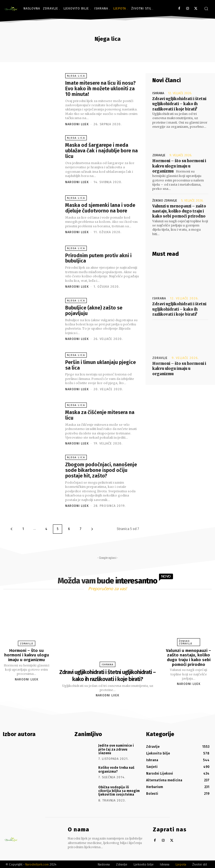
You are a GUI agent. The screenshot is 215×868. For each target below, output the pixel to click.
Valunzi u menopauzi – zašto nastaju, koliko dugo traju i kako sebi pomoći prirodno (179, 211)
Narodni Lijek (77, 124)
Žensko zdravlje (165, 200)
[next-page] (92, 529)
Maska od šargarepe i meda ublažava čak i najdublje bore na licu (101, 151)
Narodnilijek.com (37, 864)
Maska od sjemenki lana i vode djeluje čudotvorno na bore (100, 208)
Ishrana (158, 93)
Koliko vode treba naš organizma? (116, 769)
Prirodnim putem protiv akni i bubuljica (98, 258)
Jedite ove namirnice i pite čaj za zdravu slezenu (116, 749)
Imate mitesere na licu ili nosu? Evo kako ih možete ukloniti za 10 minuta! (101, 89)
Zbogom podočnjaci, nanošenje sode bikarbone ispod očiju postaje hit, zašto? (101, 470)
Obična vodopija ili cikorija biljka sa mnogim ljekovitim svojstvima (119, 790)
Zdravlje (159, 155)
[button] (206, 9)
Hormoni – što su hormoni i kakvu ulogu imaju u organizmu (179, 166)
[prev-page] (11, 529)
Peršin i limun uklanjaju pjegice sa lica (101, 365)
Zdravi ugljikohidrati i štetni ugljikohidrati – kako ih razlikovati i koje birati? (179, 104)
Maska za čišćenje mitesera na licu (100, 415)
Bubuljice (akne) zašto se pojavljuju (94, 310)
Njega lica (76, 76)
